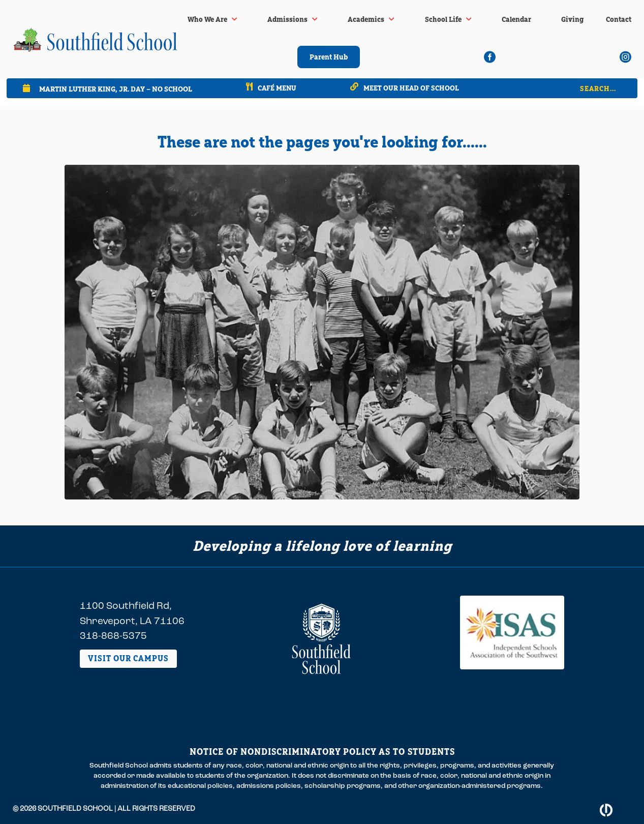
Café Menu (277, 88)
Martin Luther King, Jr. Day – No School (116, 89)
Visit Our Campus (128, 658)
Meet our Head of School (411, 88)
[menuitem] (212, 19)
